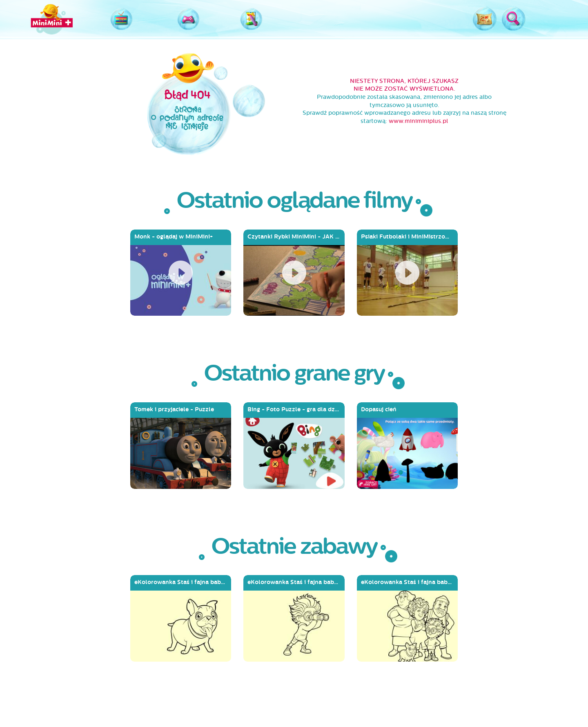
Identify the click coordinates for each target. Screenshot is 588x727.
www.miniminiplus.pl (418, 121)
